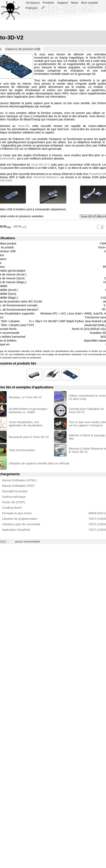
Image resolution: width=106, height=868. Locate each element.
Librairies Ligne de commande (21, 524)
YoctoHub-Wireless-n (46, 177)
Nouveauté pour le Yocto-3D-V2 (29, 437)
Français (31, 8)
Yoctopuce (33, 3)
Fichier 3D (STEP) (14, 502)
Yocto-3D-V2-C (40, 165)
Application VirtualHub (16, 530)
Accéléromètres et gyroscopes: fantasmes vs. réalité (28, 411)
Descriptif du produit (15, 491)
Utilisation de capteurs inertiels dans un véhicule (39, 463)
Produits (49, 3)
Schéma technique (14, 497)
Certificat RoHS (12, 508)
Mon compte (90, 3)
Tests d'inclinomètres (22, 450)
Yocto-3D (23, 126)
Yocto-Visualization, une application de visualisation (26, 424)
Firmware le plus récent (17, 513)
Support (63, 3)
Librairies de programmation (20, 519)
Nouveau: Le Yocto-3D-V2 (25, 397)
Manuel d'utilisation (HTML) (19, 480)
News (75, 3)
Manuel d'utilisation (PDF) (18, 486)
